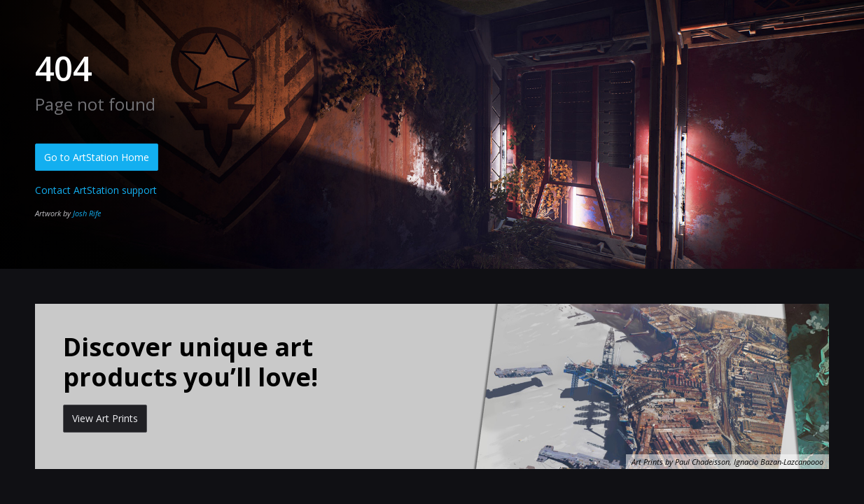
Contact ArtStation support (96, 190)
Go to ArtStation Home (97, 157)
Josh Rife (87, 213)
